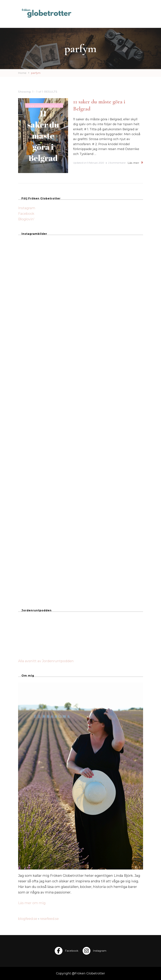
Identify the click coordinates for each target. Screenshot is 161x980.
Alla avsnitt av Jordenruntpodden (46, 661)
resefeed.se (49, 919)
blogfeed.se (28, 919)
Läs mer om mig (32, 903)
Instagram (27, 208)
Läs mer (135, 163)
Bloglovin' (26, 219)
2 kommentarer (117, 163)
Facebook (26, 214)
